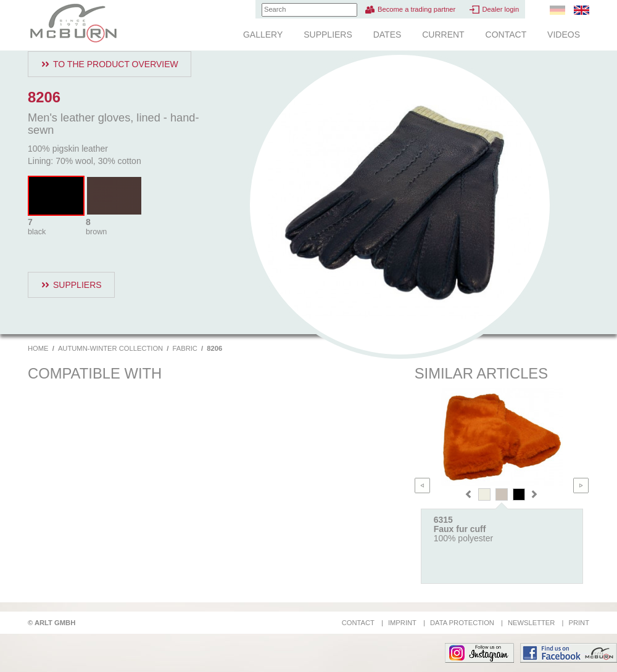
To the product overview (116, 64)
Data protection (462, 623)
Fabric (185, 348)
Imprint (402, 623)
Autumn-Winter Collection (110, 348)
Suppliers (328, 35)
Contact (506, 35)
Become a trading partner (416, 9)
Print (579, 623)
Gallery (263, 35)
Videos (564, 35)
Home (38, 348)
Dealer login (500, 9)
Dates (387, 35)
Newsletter (531, 623)
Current (443, 35)
